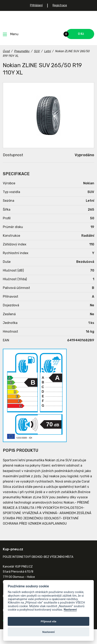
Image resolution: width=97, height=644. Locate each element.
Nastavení (70, 610)
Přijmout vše (49, 621)
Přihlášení (36, 5)
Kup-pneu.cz (49, 20)
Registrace (60, 5)
